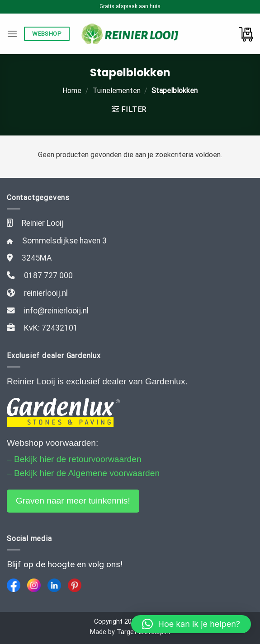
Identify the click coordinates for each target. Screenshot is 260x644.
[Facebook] (14, 585)
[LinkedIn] (54, 585)
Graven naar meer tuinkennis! (73, 501)
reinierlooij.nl (46, 293)
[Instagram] (34, 585)
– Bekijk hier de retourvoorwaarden (74, 459)
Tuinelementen (117, 91)
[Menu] (12, 34)
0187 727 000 (48, 275)
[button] (191, 624)
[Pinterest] (75, 585)
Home (72, 91)
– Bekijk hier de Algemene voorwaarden (83, 473)
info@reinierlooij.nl (56, 311)
